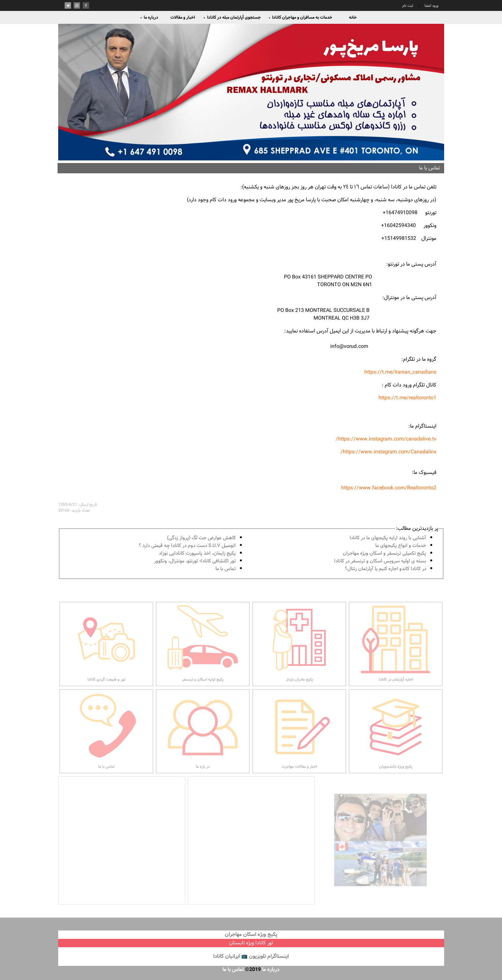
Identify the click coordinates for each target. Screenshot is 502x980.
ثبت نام (408, 6)
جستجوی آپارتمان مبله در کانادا (232, 17)
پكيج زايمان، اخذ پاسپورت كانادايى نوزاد (197, 554)
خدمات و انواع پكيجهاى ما (401, 546)
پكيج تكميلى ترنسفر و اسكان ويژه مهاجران (384, 554)
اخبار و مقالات (183, 17)
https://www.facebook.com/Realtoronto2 (388, 488)
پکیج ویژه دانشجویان (396, 740)
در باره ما (203, 740)
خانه (353, 17)
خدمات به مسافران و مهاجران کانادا (301, 17)
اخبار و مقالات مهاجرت (299, 740)
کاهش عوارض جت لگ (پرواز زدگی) (201, 538)
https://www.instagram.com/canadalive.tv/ (386, 439)
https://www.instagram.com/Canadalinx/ (388, 452)
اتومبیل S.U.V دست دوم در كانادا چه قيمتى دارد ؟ (187, 546)
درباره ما (149, 17)
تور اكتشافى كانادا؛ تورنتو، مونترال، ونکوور (195, 561)
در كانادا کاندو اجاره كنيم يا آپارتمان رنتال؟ (385, 569)
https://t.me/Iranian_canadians (400, 372)
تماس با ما (226, 569)
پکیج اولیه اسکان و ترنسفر (203, 653)
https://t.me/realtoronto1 (407, 398)
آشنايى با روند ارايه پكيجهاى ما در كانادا (388, 538)
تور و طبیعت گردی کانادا (106, 653)
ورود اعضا (431, 6)
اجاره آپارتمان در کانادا (396, 653)
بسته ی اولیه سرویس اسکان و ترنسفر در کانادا (380, 561)
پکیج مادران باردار (299, 653)
